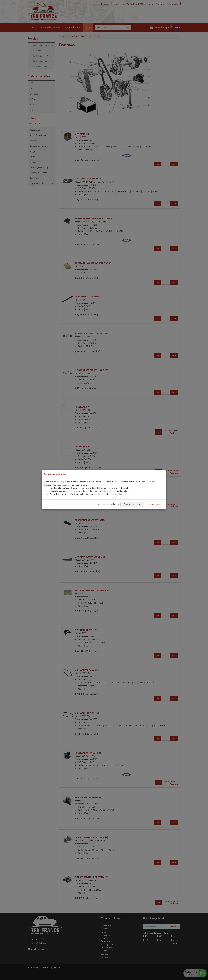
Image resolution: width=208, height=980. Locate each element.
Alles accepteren (155, 504)
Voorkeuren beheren (133, 504)
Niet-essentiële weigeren (108, 504)
